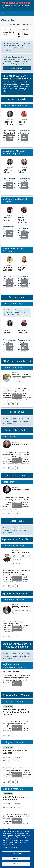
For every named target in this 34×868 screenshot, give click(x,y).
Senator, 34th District (17, 476)
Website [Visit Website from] (7, 757)
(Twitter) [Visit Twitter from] (18, 761)
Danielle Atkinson (8, 269)
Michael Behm (22, 171)
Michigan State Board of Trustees (15, 200)
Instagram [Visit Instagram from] (8, 761)
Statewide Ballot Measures (17, 695)
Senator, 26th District (17, 430)
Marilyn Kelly (22, 269)
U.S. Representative (12, 368)
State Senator (9, 437)
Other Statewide (17, 99)
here (10, 50)
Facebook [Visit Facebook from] (17, 757)
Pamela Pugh (22, 123)
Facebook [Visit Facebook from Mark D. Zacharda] (26, 556)
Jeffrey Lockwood (21, 607)
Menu (4, 13)
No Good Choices (11, 672)
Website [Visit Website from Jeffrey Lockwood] (17, 610)
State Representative (13, 546)
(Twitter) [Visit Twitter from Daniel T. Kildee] (17, 381)
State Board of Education (15, 106)
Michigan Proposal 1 (13, 701)
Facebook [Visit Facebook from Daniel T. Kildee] (26, 378)
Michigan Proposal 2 (13, 742)
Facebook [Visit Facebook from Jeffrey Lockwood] (26, 610)
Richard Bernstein (23, 332)
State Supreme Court (13, 304)
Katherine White (8, 171)
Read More (10, 138)
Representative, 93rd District (17, 593)
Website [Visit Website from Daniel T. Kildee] (17, 378)
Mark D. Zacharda (21, 553)
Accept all (16, 864)
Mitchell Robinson (8, 123)
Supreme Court (17, 297)
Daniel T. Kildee (20, 375)
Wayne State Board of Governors (14, 250)
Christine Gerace (21, 490)
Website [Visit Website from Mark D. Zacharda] (17, 556)
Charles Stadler (20, 445)
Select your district (16, 68)
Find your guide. (24, 24)
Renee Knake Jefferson (22, 220)
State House (17, 521)
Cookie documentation (10, 847)
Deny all (16, 858)
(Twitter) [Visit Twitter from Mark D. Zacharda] (17, 563)
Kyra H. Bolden (7, 332)
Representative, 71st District (17, 539)
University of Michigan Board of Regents (14, 152)
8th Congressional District (17, 361)
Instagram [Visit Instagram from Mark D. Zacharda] (17, 560)
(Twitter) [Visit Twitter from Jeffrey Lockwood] (17, 614)
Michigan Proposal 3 (13, 789)
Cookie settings (16, 853)
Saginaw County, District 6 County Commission (17, 645)
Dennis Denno (7, 219)
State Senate (17, 412)
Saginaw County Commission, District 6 (14, 666)
